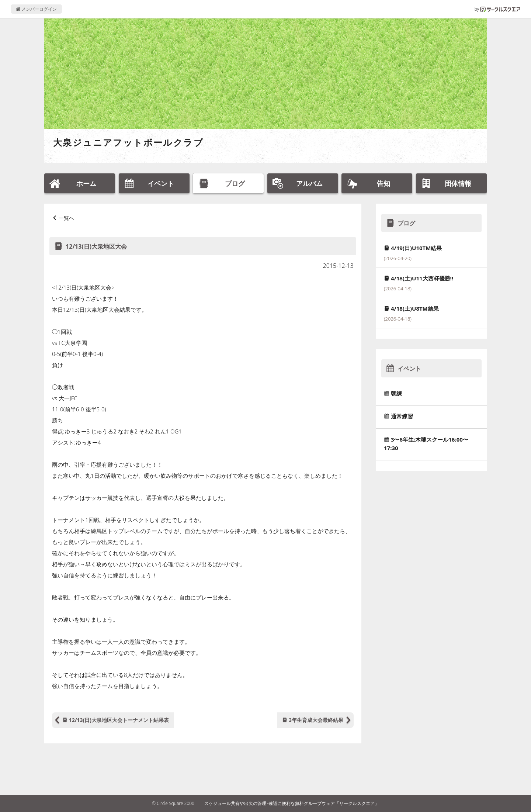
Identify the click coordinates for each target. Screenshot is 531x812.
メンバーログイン (36, 9)
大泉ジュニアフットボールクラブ (128, 142)
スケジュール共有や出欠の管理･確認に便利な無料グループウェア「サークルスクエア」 (292, 803)
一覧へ (66, 218)
